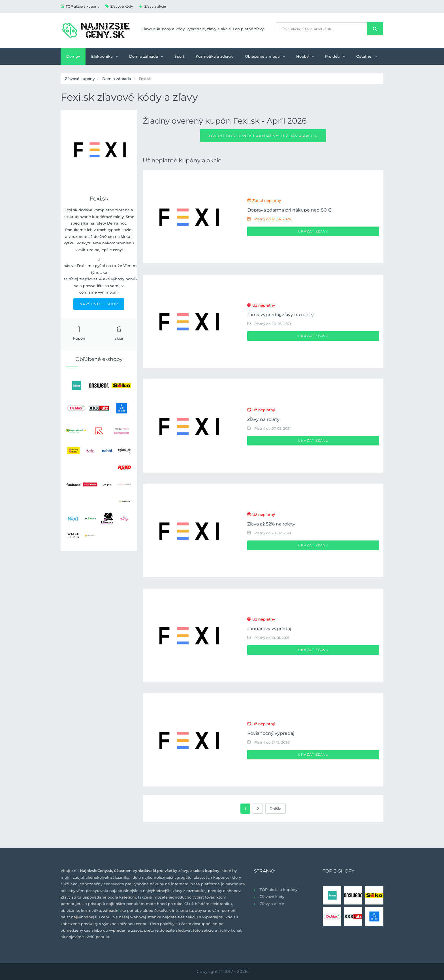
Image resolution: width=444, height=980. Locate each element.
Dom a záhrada (146, 56)
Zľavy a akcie (152, 6)
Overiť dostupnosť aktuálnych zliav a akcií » (263, 136)
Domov (73, 56)
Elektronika (104, 56)
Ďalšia (276, 809)
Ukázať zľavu (313, 231)
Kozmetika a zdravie (215, 56)
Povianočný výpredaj (271, 733)
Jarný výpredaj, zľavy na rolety (280, 315)
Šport (179, 56)
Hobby (305, 56)
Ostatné (367, 56)
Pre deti (335, 56)
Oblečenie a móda (265, 56)
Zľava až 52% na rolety (271, 524)
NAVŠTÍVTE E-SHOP (99, 304)
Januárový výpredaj (269, 629)
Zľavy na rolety (263, 419)
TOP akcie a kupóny (80, 6)
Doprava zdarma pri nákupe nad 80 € (289, 210)
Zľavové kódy (119, 6)
